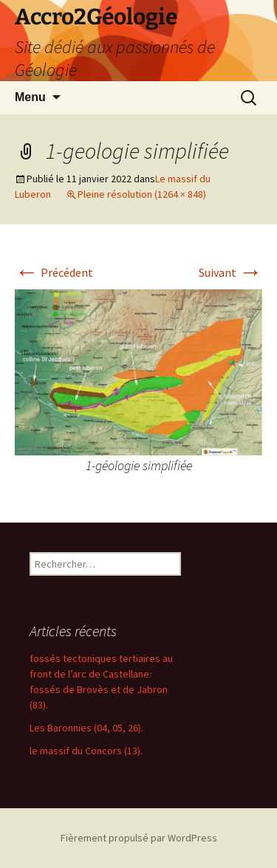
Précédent (54, 272)
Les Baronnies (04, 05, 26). (86, 728)
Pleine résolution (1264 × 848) (142, 194)
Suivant (230, 272)
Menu (30, 97)
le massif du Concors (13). (86, 751)
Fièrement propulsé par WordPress (139, 838)
